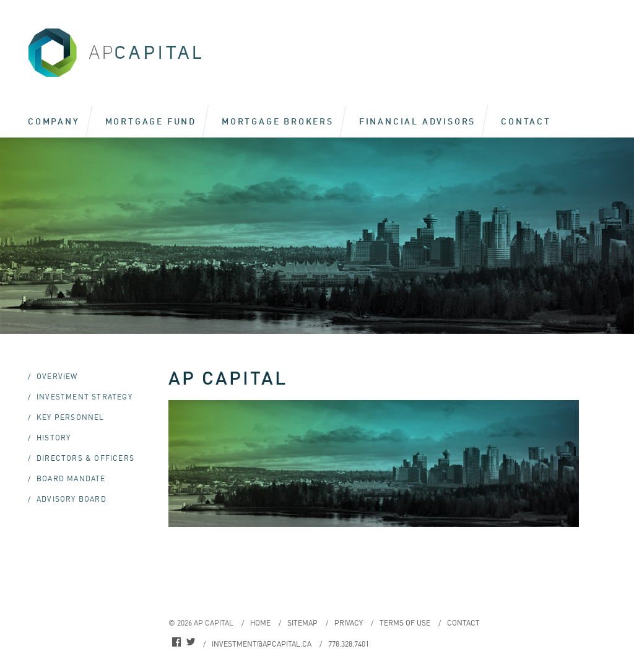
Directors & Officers (85, 458)
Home (260, 623)
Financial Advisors (417, 121)
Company (54, 121)
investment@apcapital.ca (262, 644)
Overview (57, 376)
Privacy (349, 623)
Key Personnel (71, 417)
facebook (176, 644)
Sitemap (302, 623)
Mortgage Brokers (278, 121)
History (54, 438)
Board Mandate (71, 478)
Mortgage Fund (151, 121)
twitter (191, 644)
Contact (526, 121)
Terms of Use (405, 623)
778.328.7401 (349, 644)
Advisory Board (72, 499)
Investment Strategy (85, 397)
